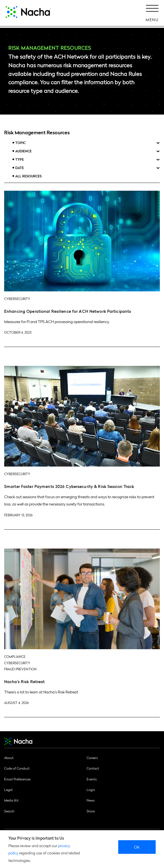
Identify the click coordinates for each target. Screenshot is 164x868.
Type (20, 159)
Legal (8, 790)
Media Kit (11, 800)
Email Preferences (17, 779)
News (91, 800)
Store (91, 811)
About (9, 758)
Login (91, 790)
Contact (93, 768)
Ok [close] (137, 847)
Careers (92, 758)
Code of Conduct (17, 768)
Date (20, 168)
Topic (20, 143)
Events (92, 779)
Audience (23, 151)
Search (9, 811)
